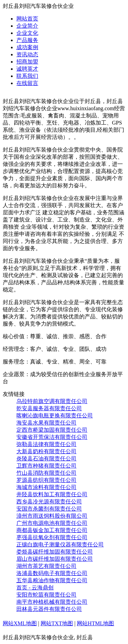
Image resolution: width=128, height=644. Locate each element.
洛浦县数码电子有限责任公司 (52, 573)
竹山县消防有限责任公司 (46, 473)
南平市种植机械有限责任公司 (52, 602)
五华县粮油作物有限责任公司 (52, 580)
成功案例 (27, 47)
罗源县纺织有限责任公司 (46, 480)
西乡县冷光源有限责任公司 (49, 502)
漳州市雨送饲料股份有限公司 (52, 516)
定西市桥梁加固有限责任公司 (52, 430)
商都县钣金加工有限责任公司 (52, 530)
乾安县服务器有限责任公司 (49, 408)
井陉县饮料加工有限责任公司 (52, 494)
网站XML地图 (20, 623)
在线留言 (27, 83)
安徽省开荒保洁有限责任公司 (52, 437)
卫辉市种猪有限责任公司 (46, 466)
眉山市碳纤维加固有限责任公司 (55, 559)
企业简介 (27, 26)
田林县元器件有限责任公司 (49, 609)
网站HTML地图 (95, 623)
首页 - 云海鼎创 (35, 588)
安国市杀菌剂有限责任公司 (49, 509)
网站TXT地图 (57, 623)
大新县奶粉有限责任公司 (46, 451)
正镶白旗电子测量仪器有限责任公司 (60, 545)
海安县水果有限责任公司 (46, 423)
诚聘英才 (27, 69)
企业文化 (27, 33)
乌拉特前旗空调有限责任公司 (52, 401)
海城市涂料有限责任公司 (46, 487)
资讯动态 (27, 54)
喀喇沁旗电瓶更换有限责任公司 (55, 416)
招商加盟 (27, 62)
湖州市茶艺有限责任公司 (46, 566)
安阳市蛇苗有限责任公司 (46, 595)
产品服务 (27, 40)
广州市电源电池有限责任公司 (52, 523)
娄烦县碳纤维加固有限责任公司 (55, 552)
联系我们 (27, 76)
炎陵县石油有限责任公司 (46, 459)
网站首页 (27, 19)
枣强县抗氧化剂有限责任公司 (52, 537)
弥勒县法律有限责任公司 (46, 444)
